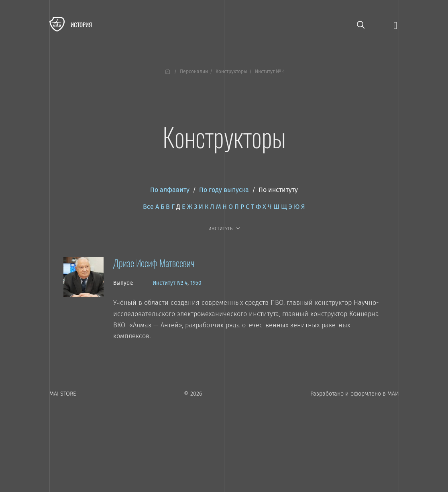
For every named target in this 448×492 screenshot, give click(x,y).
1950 (196, 283)
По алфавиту (170, 190)
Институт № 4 (170, 283)
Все (148, 207)
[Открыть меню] (395, 25)
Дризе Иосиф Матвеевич (154, 263)
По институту (278, 190)
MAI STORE (63, 394)
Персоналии (194, 71)
